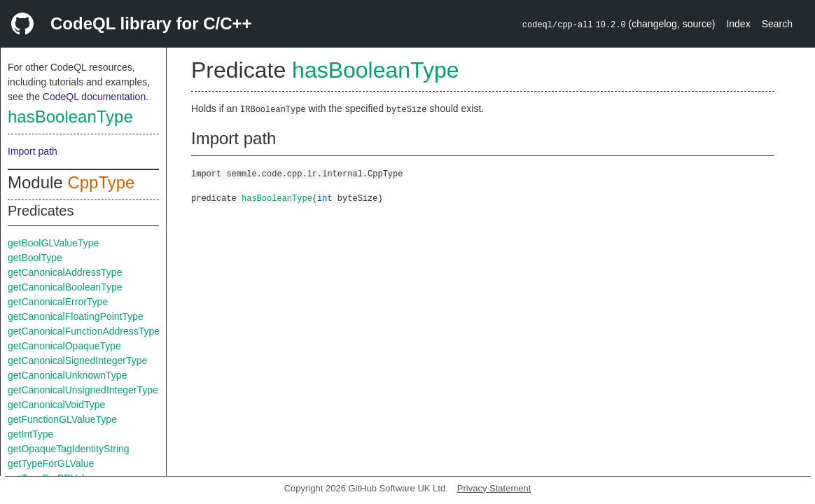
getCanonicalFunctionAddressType (84, 331)
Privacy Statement (494, 488)
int (325, 198)
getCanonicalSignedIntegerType (77, 360)
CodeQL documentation (94, 97)
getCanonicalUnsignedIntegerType (83, 390)
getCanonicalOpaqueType (64, 346)
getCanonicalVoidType (56, 405)
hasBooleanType (70, 117)
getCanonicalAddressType (65, 272)
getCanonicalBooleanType (65, 287)
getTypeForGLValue (51, 463)
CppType (101, 182)
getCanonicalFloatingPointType (76, 316)
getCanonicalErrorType (58, 302)
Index (738, 24)
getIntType (30, 434)
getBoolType (35, 258)
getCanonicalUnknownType (67, 375)
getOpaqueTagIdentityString (69, 449)
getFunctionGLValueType (62, 419)
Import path (33, 151)
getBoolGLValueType (53, 243)
